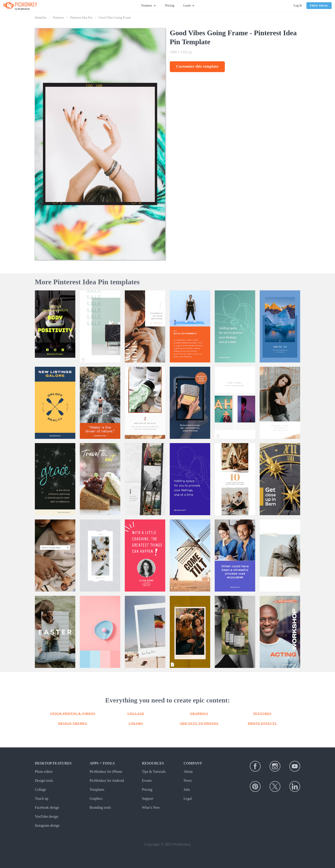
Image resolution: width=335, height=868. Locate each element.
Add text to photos (199, 723)
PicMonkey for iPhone (106, 772)
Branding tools (100, 807)
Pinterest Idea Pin (81, 18)
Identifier (41, 18)
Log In (298, 6)
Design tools (44, 781)
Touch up (42, 798)
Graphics (199, 713)
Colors (136, 723)
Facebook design (47, 807)
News (188, 781)
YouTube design (47, 816)
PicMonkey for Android (107, 781)
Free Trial (319, 6)
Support (148, 798)
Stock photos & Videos (73, 713)
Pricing (170, 6)
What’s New (151, 807)
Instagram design (47, 825)
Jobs (187, 790)
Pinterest (58, 18)
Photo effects (262, 723)
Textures (262, 713)
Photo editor (44, 772)
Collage (136, 713)
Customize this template (197, 66)
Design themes (73, 723)
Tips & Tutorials (154, 772)
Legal (188, 798)
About (188, 772)
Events (147, 781)
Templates (97, 790)
